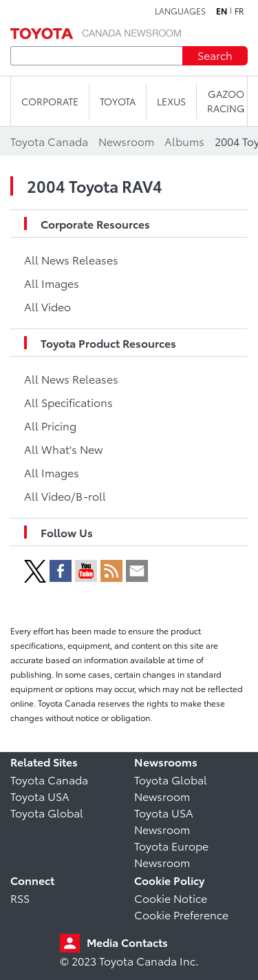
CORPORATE (50, 101)
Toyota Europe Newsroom (171, 854)
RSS (20, 898)
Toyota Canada (49, 779)
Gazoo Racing (226, 101)
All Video (47, 306)
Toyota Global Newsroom (171, 788)
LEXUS (171, 101)
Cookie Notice (171, 898)
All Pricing (50, 425)
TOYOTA (118, 101)
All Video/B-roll (65, 496)
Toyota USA (40, 796)
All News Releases (71, 259)
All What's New (63, 449)
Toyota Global (47, 812)
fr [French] (239, 11)
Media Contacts (127, 942)
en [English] (222, 11)
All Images (52, 283)
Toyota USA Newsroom (164, 821)
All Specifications (68, 402)
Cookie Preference (181, 914)
